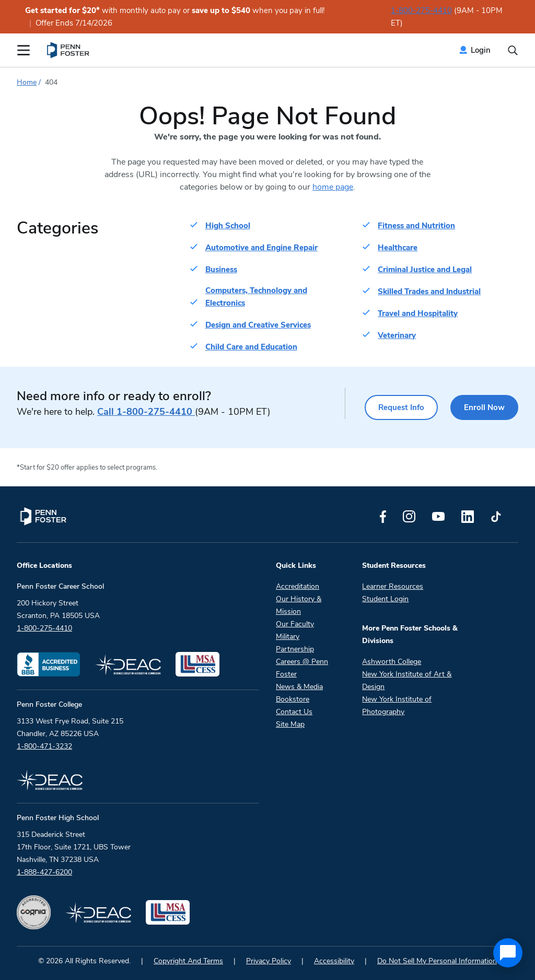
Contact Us (294, 712)
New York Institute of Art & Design (407, 680)
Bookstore (293, 699)
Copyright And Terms (188, 961)
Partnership (295, 649)
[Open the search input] (513, 50)
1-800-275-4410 (421, 10)
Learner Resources (393, 586)
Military (288, 637)
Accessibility (334, 961)
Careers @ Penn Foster (302, 668)
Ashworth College (392, 662)
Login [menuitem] (481, 50)
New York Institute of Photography (397, 705)
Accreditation (298, 586)
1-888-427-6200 (44, 872)
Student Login (385, 599)
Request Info (401, 407)
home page (333, 187)
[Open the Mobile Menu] (24, 50)
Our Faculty (295, 624)
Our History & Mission (299, 605)
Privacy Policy (269, 961)
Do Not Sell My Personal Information (437, 961)
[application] (508, 953)
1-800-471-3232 (44, 746)
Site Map (290, 724)
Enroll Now (484, 407)
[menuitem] (69, 50)
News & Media (299, 687)
